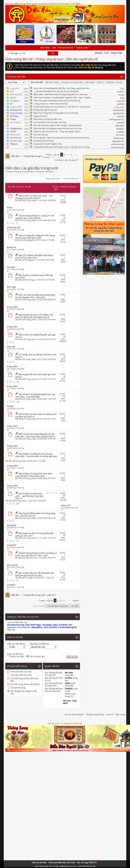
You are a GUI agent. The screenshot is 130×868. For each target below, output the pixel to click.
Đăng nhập (117, 53)
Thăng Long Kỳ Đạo (95, 714)
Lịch (54, 48)
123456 (13, 131)
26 (64, 356)
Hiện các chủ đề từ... (17, 644)
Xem (56, 189)
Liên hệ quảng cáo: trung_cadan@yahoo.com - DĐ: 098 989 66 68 (65, 866)
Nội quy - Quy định (70, 702)
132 (64, 396)
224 (64, 495)
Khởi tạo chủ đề (24, 187)
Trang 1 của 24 (53, 155)
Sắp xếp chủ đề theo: (40, 644)
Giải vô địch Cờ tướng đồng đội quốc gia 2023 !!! (35, 336)
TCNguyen (14, 144)
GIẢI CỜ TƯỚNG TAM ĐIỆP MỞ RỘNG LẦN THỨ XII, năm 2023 (34, 257)
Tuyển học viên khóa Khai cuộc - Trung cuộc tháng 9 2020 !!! (57, 131)
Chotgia (13, 119)
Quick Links (83, 48)
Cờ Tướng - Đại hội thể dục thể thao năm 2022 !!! (36, 356)
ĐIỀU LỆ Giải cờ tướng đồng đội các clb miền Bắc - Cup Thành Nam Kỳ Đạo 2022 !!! (35, 435)
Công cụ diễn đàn (52, 179)
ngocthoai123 (119, 113)
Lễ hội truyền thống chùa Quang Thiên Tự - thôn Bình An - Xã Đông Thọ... (62, 107)
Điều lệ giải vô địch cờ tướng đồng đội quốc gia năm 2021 (34, 534)
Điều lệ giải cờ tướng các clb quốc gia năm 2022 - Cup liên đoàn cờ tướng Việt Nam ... (36, 456)
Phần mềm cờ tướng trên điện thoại (48, 119)
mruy (122, 98)
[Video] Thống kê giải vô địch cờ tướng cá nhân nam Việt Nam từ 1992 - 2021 (36, 554)
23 (18, 503)
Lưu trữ (110, 714)
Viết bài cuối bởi (69, 187)
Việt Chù (11, 630)
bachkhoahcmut (118, 144)
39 (64, 575)
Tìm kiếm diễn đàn (70, 179)
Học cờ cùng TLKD (87, 863)
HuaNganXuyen (16, 128)
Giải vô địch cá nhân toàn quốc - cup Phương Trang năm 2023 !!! (34, 197)
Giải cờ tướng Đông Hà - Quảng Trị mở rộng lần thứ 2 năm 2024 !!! (35, 217)
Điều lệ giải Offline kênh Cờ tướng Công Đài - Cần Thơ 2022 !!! (35, 515)
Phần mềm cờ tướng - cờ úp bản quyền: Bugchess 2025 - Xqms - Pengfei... (63, 97)
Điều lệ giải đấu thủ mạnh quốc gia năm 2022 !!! (36, 376)
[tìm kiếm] (25, 53)
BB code (69, 672)
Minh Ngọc (30, 280)
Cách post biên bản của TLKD (62, 863)
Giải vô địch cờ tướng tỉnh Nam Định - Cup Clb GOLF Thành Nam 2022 (34, 475)
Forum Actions (66, 48)
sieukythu (120, 129)
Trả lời (55, 187)
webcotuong (31, 558)
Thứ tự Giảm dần (36, 656)
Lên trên (75, 606)
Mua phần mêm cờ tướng (44, 141)
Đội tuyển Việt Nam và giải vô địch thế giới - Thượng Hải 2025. (58, 125)
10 (18, 382)
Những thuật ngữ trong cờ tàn (45, 110)
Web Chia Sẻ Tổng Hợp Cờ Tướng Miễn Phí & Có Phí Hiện (56, 113)
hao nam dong (16, 141)
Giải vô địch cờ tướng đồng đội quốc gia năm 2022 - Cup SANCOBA (35, 396)
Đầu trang (120, 714)
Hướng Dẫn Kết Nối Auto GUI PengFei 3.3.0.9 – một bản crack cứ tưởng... (62, 147)
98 (64, 376)
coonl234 (120, 116)
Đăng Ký (99, 53)
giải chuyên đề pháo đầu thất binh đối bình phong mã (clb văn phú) (35, 574)
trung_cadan (31, 200)
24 (64, 515)
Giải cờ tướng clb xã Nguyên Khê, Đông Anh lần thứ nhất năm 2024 (35, 237)
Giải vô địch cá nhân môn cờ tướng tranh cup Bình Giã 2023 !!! (36, 415)
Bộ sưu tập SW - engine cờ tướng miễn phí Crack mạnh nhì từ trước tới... (62, 138)
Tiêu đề (11, 187)
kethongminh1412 (117, 119)
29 (64, 337)
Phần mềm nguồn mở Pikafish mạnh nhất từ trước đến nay (57, 101)
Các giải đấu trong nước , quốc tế (39, 156)
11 (71, 155)
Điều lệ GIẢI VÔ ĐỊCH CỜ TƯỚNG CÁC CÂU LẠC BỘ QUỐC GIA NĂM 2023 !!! (34, 316)
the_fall (121, 95)
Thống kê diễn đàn (17, 77)
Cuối (47, 157)
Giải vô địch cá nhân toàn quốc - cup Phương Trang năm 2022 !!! (29, 496)
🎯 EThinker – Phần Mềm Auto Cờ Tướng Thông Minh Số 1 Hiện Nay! (61, 94)
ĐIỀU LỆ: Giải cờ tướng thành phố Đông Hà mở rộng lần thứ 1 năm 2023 (35, 296)
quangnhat (30, 240)
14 (18, 402)
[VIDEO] (69, 689)
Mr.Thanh (120, 135)
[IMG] (68, 683)
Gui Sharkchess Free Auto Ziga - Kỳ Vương (50, 122)
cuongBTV (30, 578)
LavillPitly (120, 104)
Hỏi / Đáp (45, 48)
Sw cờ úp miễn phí (41, 135)
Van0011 (121, 92)
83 (64, 535)
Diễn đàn (15, 156)
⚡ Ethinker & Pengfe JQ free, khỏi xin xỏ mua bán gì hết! (56, 91)
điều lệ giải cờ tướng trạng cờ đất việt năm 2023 (34, 276)
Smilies (69, 678)
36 (64, 218)
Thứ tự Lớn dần (16, 656)
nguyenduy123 (118, 141)
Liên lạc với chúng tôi (74, 714)
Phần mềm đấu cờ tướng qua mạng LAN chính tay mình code (58, 128)
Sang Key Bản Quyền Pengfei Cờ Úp (48, 144)
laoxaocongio (119, 138)
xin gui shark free (40, 116)
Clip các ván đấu (39, 863)
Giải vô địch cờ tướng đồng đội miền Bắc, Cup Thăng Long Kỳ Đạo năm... (62, 88)
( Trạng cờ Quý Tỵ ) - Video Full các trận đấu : (51, 104)
